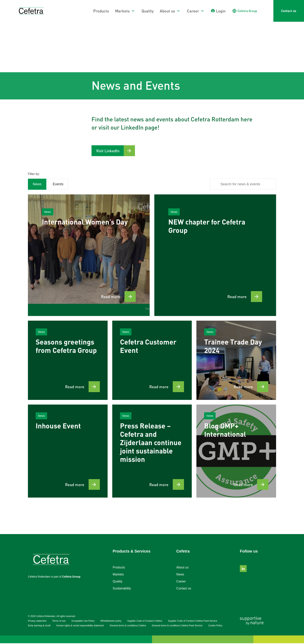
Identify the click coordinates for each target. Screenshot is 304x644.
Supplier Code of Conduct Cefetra (145, 622)
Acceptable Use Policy (83, 622)
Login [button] (221, 11)
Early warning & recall (39, 626)
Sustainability (122, 589)
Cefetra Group (71, 577)
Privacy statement (37, 622)
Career (181, 582)
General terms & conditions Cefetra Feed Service (177, 626)
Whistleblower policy (111, 622)
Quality (148, 11)
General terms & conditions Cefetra (128, 626)
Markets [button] (122, 11)
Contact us (289, 11)
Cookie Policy (215, 626)
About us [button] (167, 11)
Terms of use (59, 622)
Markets (118, 575)
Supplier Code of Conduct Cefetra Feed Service (193, 622)
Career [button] (193, 11)
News (180, 575)
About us (182, 568)
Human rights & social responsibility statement (80, 626)
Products (101, 11)
